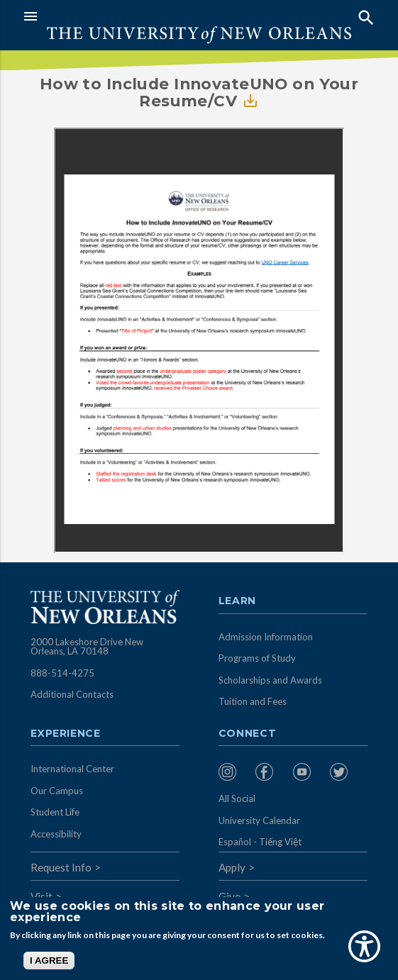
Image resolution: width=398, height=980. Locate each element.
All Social (237, 798)
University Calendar (259, 820)
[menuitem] (234, 772)
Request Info (61, 867)
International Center (72, 769)
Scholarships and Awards (270, 680)
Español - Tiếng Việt (260, 842)
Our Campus (57, 791)
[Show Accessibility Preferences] (364, 946)
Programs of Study (257, 658)
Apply (232, 867)
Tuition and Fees (253, 701)
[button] (108, 16)
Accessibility (56, 834)
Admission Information (266, 637)
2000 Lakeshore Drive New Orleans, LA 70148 (87, 647)
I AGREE (49, 960)
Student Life (55, 812)
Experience (65, 734)
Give (230, 896)
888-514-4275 (62, 673)
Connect (248, 734)
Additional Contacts (72, 694)
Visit (42, 896)
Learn (237, 601)
